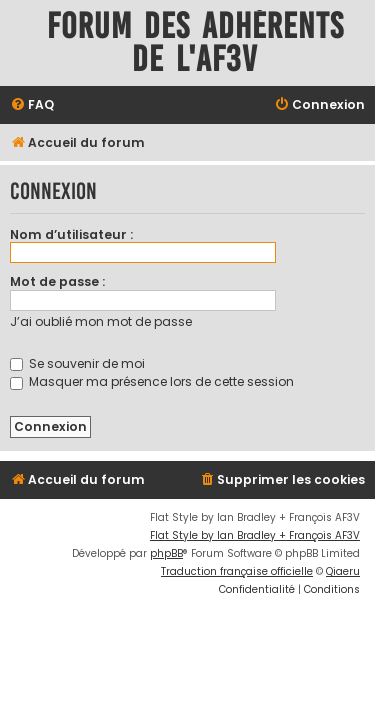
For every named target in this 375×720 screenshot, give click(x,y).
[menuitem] (32, 105)
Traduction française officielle (237, 571)
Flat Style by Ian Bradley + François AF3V (255, 535)
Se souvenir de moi (77, 363)
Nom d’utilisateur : (71, 234)
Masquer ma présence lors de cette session (152, 381)
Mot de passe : (57, 281)
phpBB (166, 553)
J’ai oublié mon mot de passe (101, 321)
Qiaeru (343, 571)
